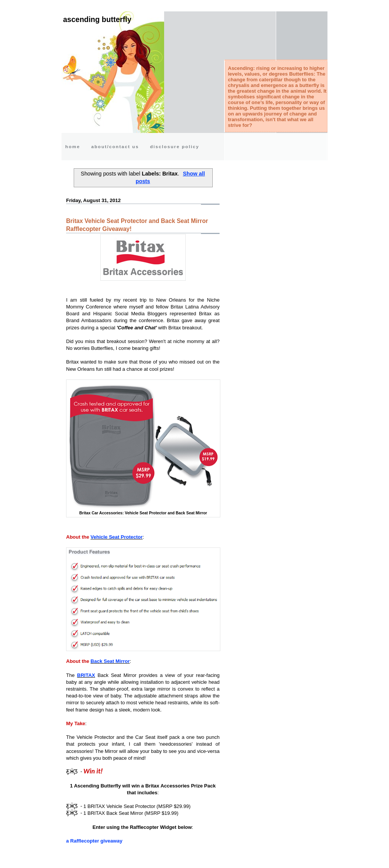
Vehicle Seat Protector (116, 537)
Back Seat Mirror (110, 661)
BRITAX (86, 675)
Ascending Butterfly (97, 19)
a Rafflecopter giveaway (94, 841)
